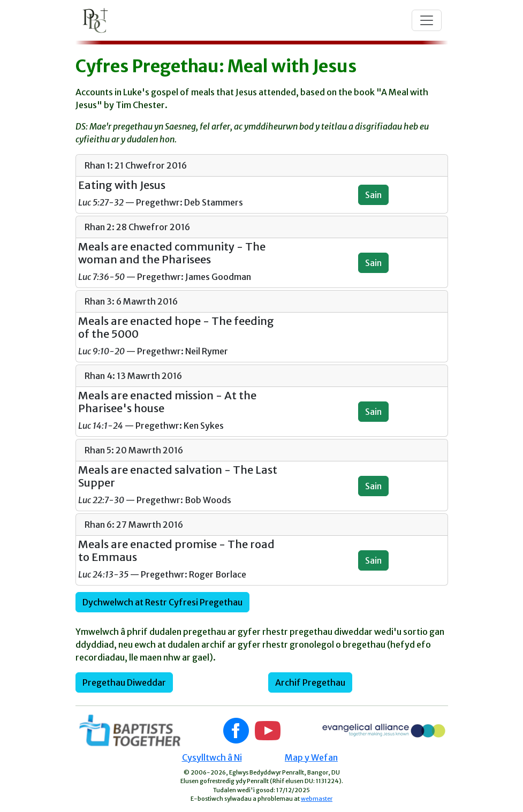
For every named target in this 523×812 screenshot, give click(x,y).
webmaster (317, 799)
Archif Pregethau (310, 682)
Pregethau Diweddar (124, 682)
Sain (373, 195)
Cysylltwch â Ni (212, 757)
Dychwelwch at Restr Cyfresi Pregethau (162, 602)
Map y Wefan (311, 757)
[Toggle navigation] (427, 20)
